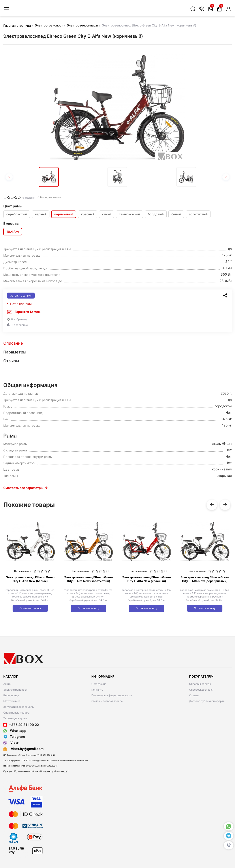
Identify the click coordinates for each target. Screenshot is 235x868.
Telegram (14, 737)
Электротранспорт (15, 690)
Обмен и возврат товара (107, 701)
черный (41, 214)
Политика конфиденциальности (112, 695)
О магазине (99, 684)
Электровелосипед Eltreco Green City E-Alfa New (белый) (30, 579)
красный (88, 214)
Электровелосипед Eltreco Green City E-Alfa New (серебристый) (205, 579)
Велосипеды (11, 695)
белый (176, 214)
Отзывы (194, 695)
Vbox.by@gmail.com (26, 749)
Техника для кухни (15, 718)
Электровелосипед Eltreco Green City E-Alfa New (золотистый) (88, 579)
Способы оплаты (200, 684)
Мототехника (12, 701)
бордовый (156, 214)
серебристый (17, 214)
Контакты (97, 690)
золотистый (198, 214)
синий (107, 214)
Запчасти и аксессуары (19, 707)
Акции (7, 684)
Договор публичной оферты (207, 701)
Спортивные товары (16, 713)
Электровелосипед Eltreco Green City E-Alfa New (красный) (147, 579)
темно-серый (129, 214)
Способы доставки (201, 690)
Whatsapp (15, 731)
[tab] (117, 343)
